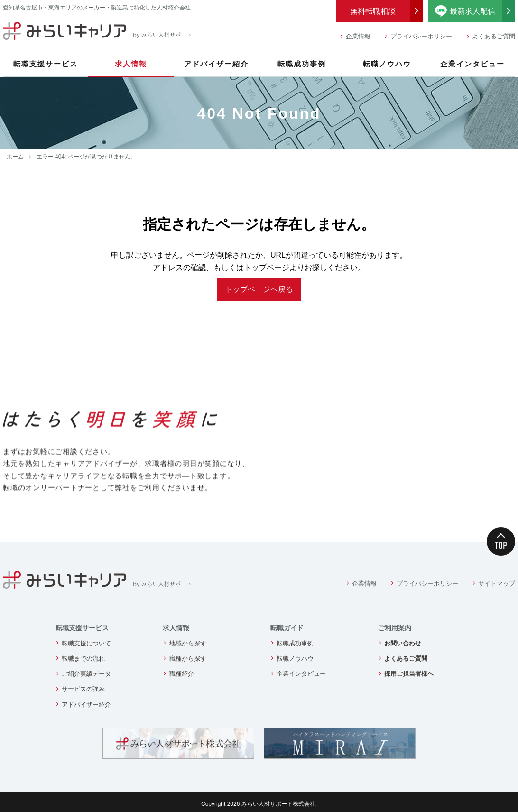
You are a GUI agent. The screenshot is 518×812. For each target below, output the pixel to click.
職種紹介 (182, 674)
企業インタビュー (472, 64)
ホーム (15, 157)
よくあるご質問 (494, 36)
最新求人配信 (475, 11)
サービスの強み (83, 689)
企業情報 (358, 36)
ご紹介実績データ (86, 674)
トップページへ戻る (259, 289)
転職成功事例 (302, 64)
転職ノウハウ (387, 64)
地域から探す (188, 643)
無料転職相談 (373, 11)
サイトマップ (497, 583)
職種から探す (188, 658)
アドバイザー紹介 (216, 64)
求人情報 (131, 64)
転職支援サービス (46, 64)
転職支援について (86, 643)
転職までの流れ (83, 658)
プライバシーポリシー (421, 36)
